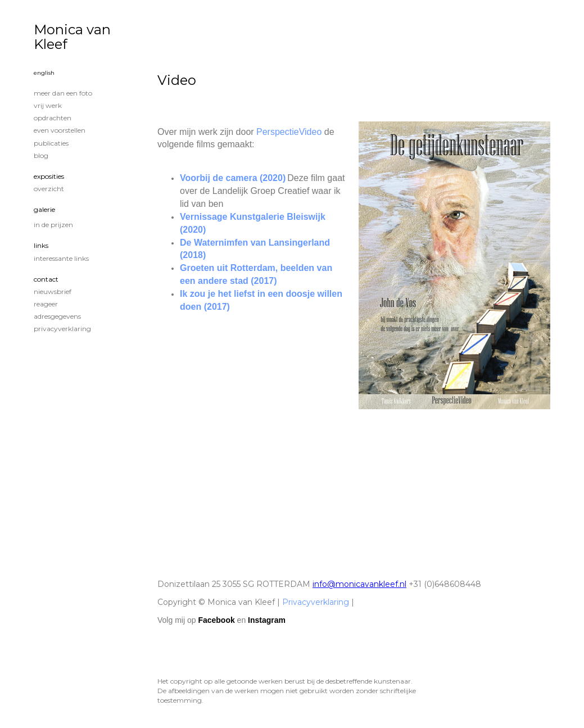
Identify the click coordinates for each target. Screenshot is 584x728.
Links (41, 245)
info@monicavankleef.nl (359, 584)
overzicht (49, 189)
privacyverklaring (62, 329)
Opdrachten (53, 118)
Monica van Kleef (72, 37)
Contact (46, 279)
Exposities (49, 176)
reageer (46, 304)
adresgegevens (57, 316)
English (44, 73)
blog (41, 155)
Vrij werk (48, 105)
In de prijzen (53, 225)
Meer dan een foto (63, 93)
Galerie (44, 209)
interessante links (61, 258)
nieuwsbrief (53, 291)
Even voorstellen (60, 130)
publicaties (51, 143)
